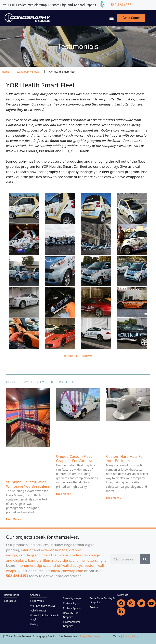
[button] (112, 18)
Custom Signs (71, 603)
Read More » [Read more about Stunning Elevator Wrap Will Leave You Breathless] (14, 519)
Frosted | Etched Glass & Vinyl (44, 617)
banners (35, 560)
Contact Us (10, 601)
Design (94, 607)
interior (27, 550)
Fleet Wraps (37, 601)
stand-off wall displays (65, 565)
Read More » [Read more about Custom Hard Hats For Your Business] (114, 498)
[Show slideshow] (78, 356)
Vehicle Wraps (38, 611)
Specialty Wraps (72, 598)
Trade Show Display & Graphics (102, 600)
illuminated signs (57, 560)
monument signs (31, 565)
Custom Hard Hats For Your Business (125, 459)
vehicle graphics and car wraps (44, 555)
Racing (34, 624)
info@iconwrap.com (67, 571)
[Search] (145, 559)
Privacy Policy (131, 636)
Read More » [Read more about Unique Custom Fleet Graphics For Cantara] (64, 494)
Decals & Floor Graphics (71, 615)
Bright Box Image (90, 636)
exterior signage (54, 550)
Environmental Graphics (71, 624)
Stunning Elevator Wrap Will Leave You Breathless (28, 484)
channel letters (85, 560)
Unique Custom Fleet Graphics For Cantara (74, 459)
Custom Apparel (72, 608)
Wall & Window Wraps (43, 606)
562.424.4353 (121, 5)
